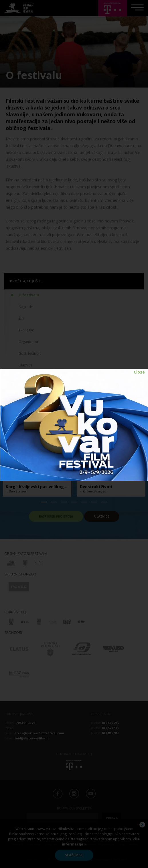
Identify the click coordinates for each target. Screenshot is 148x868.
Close (139, 372)
